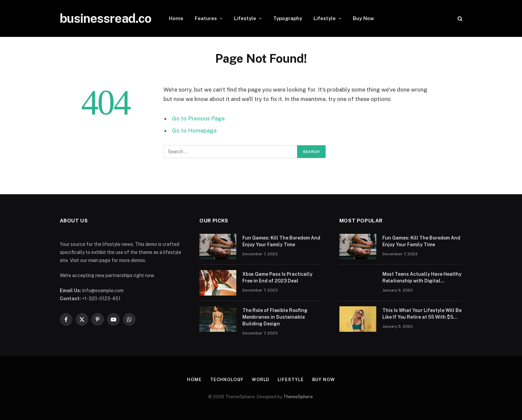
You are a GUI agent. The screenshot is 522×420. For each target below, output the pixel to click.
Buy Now (363, 18)
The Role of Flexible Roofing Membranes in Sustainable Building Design (275, 317)
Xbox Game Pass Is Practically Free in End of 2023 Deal (277, 277)
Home (176, 18)
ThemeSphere (298, 397)
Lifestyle (245, 18)
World (261, 380)
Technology (227, 380)
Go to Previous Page (198, 118)
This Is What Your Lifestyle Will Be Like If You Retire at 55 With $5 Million (422, 314)
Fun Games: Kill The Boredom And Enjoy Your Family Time (281, 241)
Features (206, 18)
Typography (288, 18)
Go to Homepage (194, 130)
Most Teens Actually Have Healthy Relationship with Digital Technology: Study (422, 278)
